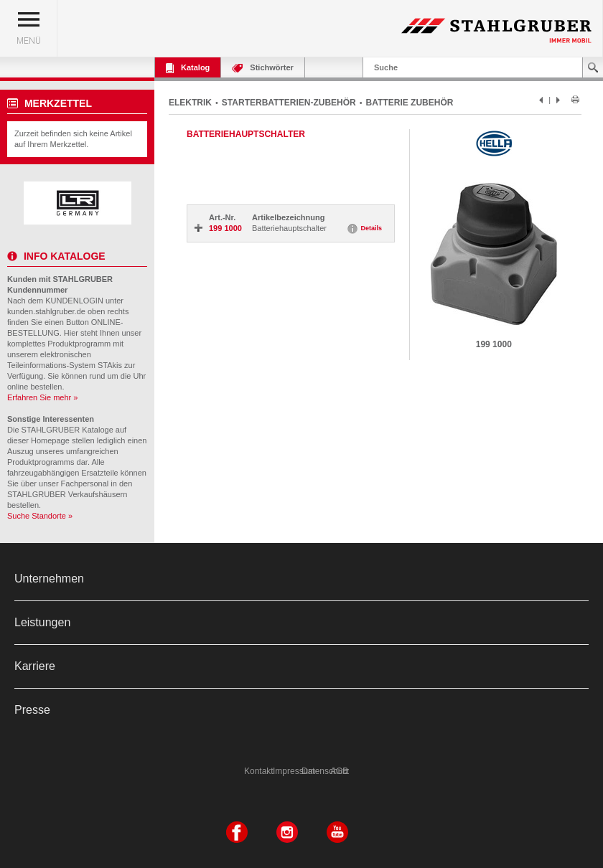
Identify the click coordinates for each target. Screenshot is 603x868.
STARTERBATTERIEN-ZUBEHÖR (289, 103)
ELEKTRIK (190, 103)
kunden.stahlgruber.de (46, 311)
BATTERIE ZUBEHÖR (410, 103)
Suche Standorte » (40, 516)
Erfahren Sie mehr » (42, 397)
